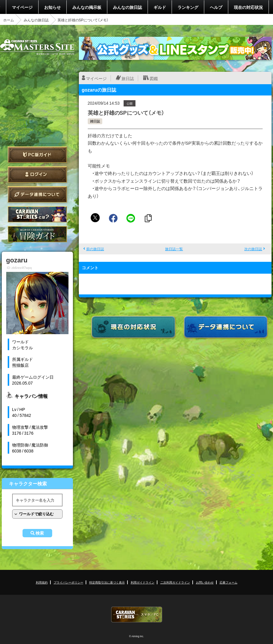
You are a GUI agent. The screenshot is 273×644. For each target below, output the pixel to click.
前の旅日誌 (95, 249)
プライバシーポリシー (68, 582)
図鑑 (154, 78)
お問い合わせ (205, 582)
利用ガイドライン (143, 582)
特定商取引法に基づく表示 (107, 582)
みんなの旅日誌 (127, 7)
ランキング (188, 7)
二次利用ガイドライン (175, 582)
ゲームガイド (37, 234)
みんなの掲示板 (87, 7)
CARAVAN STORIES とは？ (37, 214)
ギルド (160, 7)
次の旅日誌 (253, 249)
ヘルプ (216, 7)
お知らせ (52, 7)
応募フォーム (229, 582)
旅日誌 (128, 78)
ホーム (9, 20)
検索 (40, 533)
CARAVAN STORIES (137, 614)
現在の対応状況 (248, 7)
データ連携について (37, 194)
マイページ (22, 7)
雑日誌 (95, 121)
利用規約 (42, 582)
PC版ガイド (37, 155)
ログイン (37, 174)
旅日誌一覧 (174, 249)
